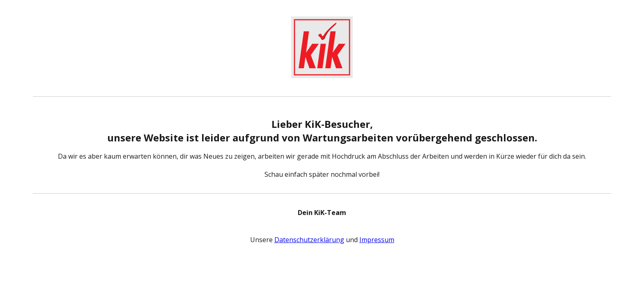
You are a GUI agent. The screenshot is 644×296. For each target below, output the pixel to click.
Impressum (377, 240)
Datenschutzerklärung (309, 240)
